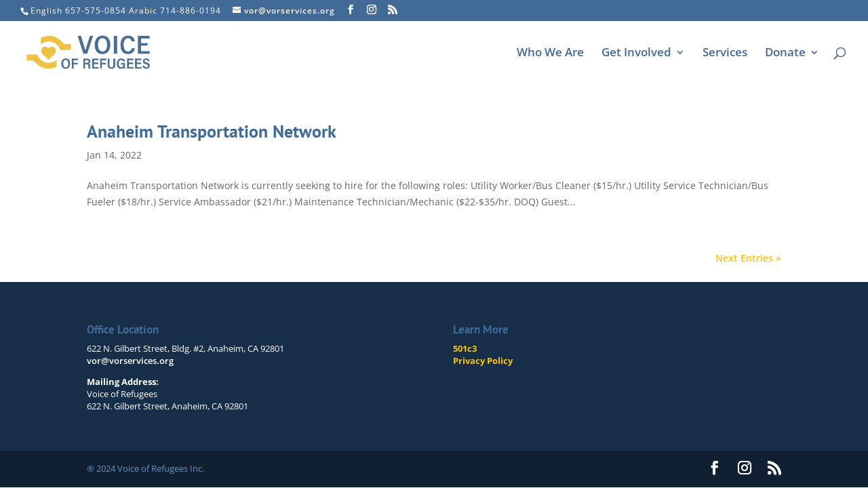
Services (725, 54)
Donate (785, 54)
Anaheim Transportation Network (212, 131)
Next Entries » (748, 258)
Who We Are (550, 54)
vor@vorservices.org (130, 361)
